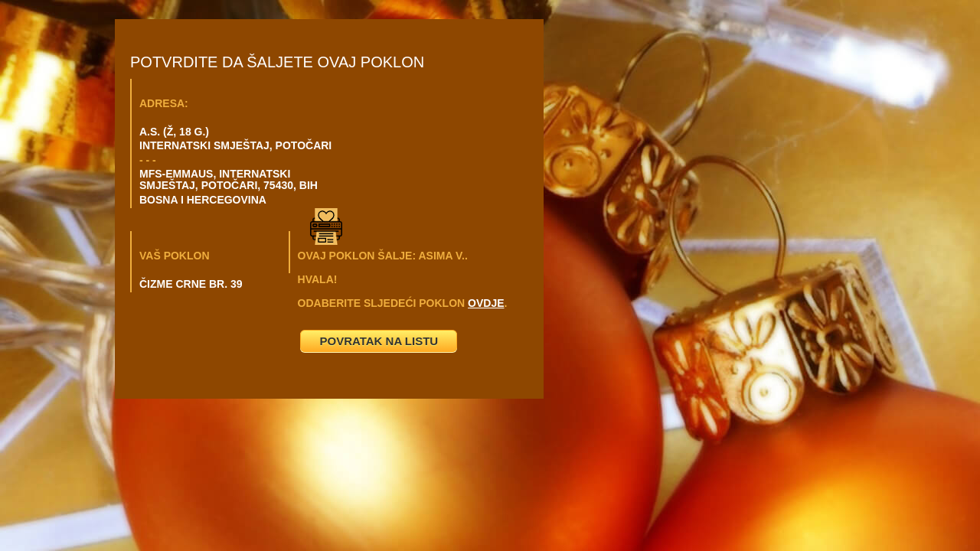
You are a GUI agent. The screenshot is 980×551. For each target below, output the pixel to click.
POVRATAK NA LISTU (379, 341)
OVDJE (486, 303)
